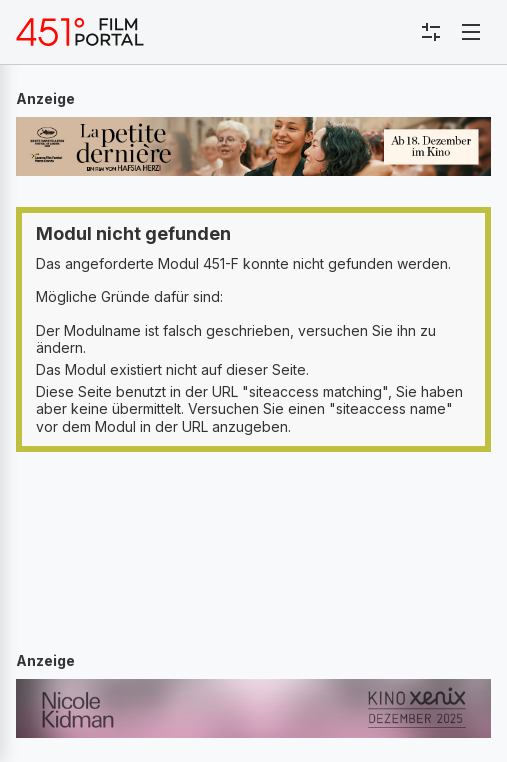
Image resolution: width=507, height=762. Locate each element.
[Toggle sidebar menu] (431, 32)
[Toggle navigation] (471, 32)
